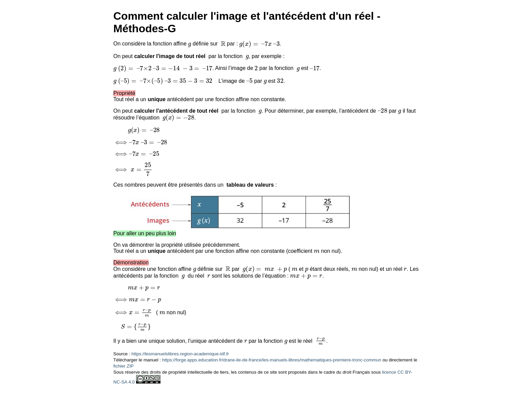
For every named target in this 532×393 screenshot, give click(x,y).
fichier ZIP (123, 366)
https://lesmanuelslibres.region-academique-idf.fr (180, 354)
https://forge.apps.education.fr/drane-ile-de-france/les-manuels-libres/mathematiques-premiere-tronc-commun (272, 360)
